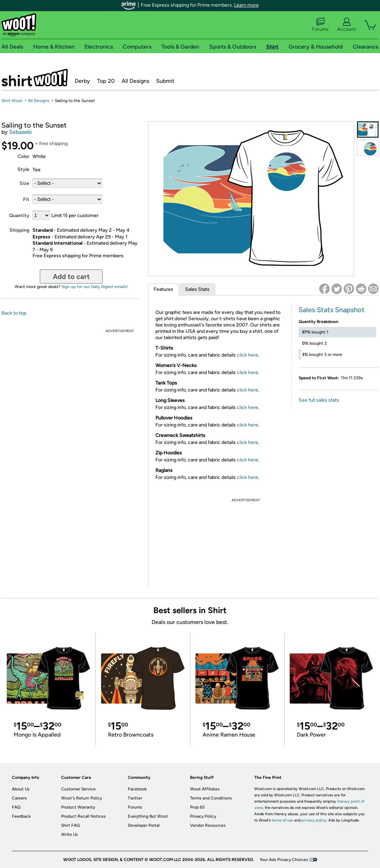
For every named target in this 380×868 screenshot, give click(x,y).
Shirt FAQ (70, 825)
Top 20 (106, 81)
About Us (21, 789)
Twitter (135, 798)
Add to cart (71, 277)
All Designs (135, 81)
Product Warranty (78, 807)
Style (23, 169)
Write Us (70, 834)
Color (23, 156)
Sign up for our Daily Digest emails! (95, 287)
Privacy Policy (203, 816)
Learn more (246, 5)
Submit (165, 81)
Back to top (14, 313)
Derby (82, 81)
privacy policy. (314, 820)
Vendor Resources (208, 825)
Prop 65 (197, 807)
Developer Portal (144, 825)
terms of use (282, 820)
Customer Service (78, 789)
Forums (320, 25)
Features (163, 289)
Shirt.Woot (35, 78)
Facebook (137, 789)
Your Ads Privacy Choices (284, 860)
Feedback (21, 816)
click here (247, 355)
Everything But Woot (148, 816)
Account (346, 25)
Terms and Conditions (211, 798)
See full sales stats (319, 400)
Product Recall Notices (83, 816)
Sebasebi (20, 132)
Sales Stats (197, 289)
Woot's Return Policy (82, 798)
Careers (19, 798)
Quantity (19, 216)
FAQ (16, 807)
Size (24, 183)
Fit (26, 199)
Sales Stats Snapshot (332, 310)
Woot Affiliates (205, 789)
